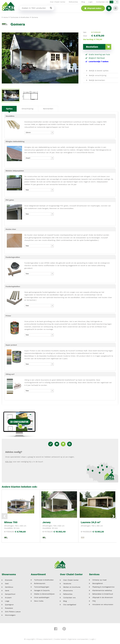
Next (114, 516)
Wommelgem (10, 615)
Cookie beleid (60, 639)
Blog (83, 2)
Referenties (73, 2)
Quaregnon (9, 605)
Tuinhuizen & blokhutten (44, 580)
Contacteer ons (102, 2)
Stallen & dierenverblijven (44, 594)
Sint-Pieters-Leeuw (13, 612)
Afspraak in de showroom (103, 598)
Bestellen (99, 47)
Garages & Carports (42, 591)
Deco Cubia (39, 601)
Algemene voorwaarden (78, 639)
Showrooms (9, 574)
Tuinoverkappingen (42, 587)
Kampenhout (10, 594)
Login (90, 2)
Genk (7, 591)
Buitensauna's (40, 584)
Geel (7, 584)
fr (117, 2)
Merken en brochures (72, 587)
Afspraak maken (93, 8)
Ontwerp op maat (99, 580)
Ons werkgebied (70, 605)
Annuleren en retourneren (103, 605)
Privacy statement (44, 639)
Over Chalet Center (58, 2)
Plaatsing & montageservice (103, 587)
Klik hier (9, 462)
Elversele (9, 580)
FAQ (94, 601)
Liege (7, 601)
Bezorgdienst (98, 584)
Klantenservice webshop (102, 591)
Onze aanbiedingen (42, 598)
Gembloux (9, 587)
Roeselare (9, 608)
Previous (5, 516)
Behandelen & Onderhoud (103, 594)
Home (6, 17)
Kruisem (8, 598)
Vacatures (67, 584)
